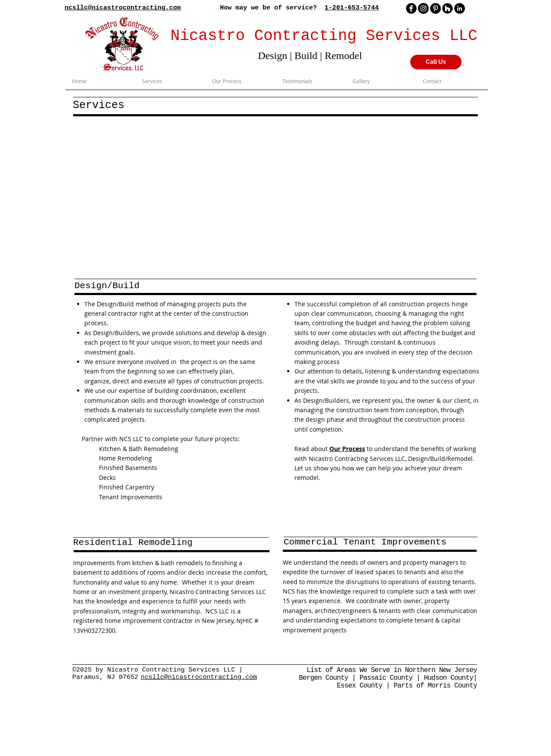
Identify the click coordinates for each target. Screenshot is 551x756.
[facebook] (411, 8)
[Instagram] (423, 8)
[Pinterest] (435, 8)
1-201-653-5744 (352, 8)
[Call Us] (436, 62)
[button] (276, 196)
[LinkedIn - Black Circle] (460, 8)
